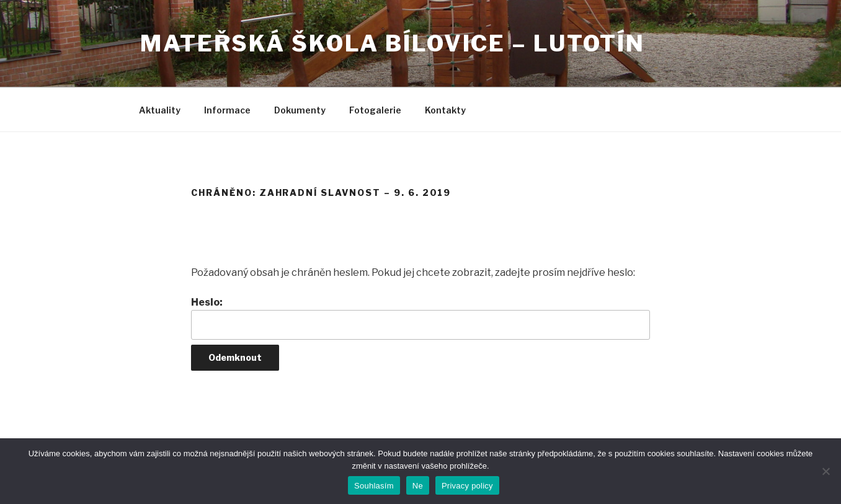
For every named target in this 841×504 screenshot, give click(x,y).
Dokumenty (300, 110)
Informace (227, 110)
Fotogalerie (375, 110)
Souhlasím (374, 486)
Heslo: (420, 318)
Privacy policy (467, 486)
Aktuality (160, 110)
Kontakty (445, 110)
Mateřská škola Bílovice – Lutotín (393, 43)
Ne (418, 486)
